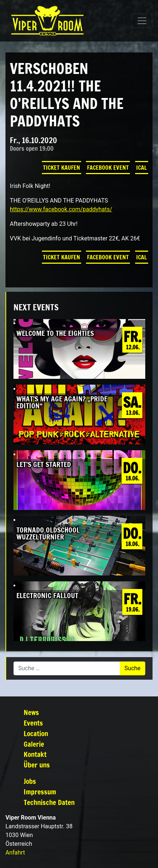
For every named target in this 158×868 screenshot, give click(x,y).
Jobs (30, 781)
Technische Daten (49, 802)
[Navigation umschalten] (142, 21)
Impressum (40, 792)
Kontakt (35, 754)
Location (36, 733)
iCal (142, 168)
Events (33, 723)
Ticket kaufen (62, 168)
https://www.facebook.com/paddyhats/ (61, 209)
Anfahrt (15, 853)
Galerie (34, 744)
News (31, 712)
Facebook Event (108, 168)
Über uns (37, 765)
